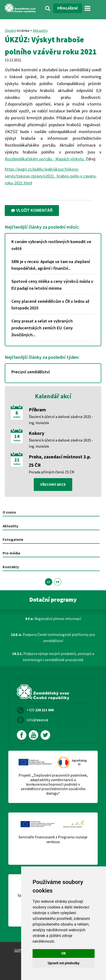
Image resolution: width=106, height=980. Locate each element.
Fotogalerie (13, 539)
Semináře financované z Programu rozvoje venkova (53, 839)
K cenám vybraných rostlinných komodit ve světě (51, 245)
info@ (37, 720)
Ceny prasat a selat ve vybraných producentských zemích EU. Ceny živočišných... (42, 328)
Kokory (36, 433)
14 (17, 436)
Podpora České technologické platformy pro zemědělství (53, 638)
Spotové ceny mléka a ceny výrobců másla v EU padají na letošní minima (52, 285)
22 (17, 460)
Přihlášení (68, 8)
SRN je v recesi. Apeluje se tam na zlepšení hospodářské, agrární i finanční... (51, 265)
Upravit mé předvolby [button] (64, 963)
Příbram (37, 410)
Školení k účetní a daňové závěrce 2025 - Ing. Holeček (61, 420)
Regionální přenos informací (53, 619)
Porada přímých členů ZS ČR (51, 472)
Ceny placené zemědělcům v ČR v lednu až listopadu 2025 (50, 305)
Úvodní (10, 30)
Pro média (11, 553)
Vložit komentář (32, 210)
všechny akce (53, 484)
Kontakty (11, 567)
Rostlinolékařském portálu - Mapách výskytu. (45, 159)
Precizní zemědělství (31, 372)
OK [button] (64, 953)
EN (58, 582)
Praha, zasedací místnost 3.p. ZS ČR (60, 461)
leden (17, 417)
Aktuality (40, 30)
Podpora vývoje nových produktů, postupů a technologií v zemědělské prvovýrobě (53, 657)
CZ (48, 582)
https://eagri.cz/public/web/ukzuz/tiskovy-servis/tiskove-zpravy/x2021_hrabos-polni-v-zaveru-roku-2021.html (51, 176)
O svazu (9, 512)
